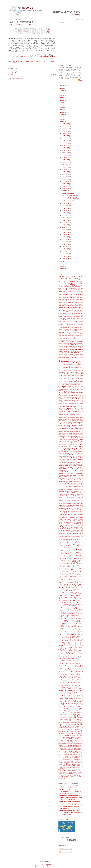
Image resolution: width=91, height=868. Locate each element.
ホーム (32, 75)
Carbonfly (72, 312)
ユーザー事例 (73, 692)
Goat (69, 359)
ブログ (76, 665)
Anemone (71, 293)
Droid (81, 334)
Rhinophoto (72, 477)
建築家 (63, 736)
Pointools (61, 436)
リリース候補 (80, 700)
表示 (70, 772)
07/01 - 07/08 (66, 186)
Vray (70, 533)
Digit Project (67, 331)
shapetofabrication (62, 499)
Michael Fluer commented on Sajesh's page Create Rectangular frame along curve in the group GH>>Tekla (70, 812)
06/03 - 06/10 (66, 208)
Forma (72, 351)
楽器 (65, 719)
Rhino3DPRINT (79, 461)
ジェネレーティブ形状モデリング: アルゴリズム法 (22, 24)
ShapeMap (80, 497)
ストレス (68, 606)
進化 (75, 748)
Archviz (67, 296)
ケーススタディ (75, 581)
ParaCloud (61, 428)
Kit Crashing (66, 389)
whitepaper (78, 537)
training (68, 521)
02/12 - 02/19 (66, 244)
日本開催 (74, 767)
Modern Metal (76, 416)
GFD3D (75, 356)
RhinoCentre (80, 466)
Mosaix (81, 418)
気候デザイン (75, 723)
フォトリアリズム (63, 657)
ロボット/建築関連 (63, 708)
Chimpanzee (70, 315)
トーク (78, 625)
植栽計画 (63, 748)
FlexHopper (77, 348)
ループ (60, 702)
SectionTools (62, 496)
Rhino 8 (67, 452)
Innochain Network (64, 380)
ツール (81, 609)
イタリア (60, 549)
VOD (65, 533)
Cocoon (64, 318)
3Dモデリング (76, 283)
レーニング (75, 703)
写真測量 (69, 745)
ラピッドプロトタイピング (69, 695)
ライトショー (78, 694)
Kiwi (71, 389)
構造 (64, 737)
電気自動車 (76, 764)
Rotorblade (61, 490)
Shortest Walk (76, 501)
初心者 (81, 745)
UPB (63, 525)
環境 (67, 719)
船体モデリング (77, 755)
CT (65, 325)
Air (63, 291)
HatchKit (81, 371)
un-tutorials (68, 524)
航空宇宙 (66, 739)
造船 (65, 758)
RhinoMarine (80, 474)
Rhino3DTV (61, 463)
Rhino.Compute (62, 458)
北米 (36, 866)
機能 (68, 723)
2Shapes (76, 277)
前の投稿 (53, 75)
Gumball (76, 369)
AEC (14, 61)
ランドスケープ (71, 697)
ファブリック (72, 654)
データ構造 (67, 615)
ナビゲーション (67, 631)
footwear (61, 351)
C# (77, 309)
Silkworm (76, 502)
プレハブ (70, 665)
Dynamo (63, 335)
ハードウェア (74, 635)
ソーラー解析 (74, 607)
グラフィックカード (74, 578)
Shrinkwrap (61, 502)
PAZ (59, 430)
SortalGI (74, 510)
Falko (79, 345)
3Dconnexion (64, 280)
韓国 (68, 721)
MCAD (77, 405)
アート (63, 541)
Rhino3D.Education (77, 459)
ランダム (65, 697)
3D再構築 (81, 285)
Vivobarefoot (61, 533)
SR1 (74, 511)
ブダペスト (75, 657)
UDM (81, 522)
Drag (70, 334)
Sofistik (70, 508)
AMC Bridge (80, 291)
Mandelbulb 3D (74, 402)
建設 (79, 731)
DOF (81, 332)
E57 (66, 335)
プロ (73, 665)
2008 (62, 269)
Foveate (60, 353)
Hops (71, 374)
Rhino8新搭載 (73, 463)
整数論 (62, 751)
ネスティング (76, 633)
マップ (73, 678)
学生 (62, 719)
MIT (82, 415)
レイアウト (64, 702)
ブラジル (76, 660)
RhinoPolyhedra (62, 478)
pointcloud (75, 435)
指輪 (69, 744)
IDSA (81, 377)
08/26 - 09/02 (66, 167)
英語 (66, 714)
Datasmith (77, 326)
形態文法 (79, 729)
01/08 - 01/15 (66, 256)
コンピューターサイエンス (68, 586)
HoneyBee (66, 374)
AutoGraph (66, 301)
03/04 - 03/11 (66, 237)
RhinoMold (69, 475)
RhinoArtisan (62, 464)
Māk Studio (80, 400)
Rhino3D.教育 (62, 461)
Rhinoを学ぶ (69, 486)
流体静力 (76, 777)
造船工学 (69, 758)
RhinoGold (80, 472)
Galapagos (77, 353)
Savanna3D (61, 491)
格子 (76, 718)
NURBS (80, 422)
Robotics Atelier (75, 488)
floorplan (60, 350)
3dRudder (72, 280)
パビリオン (77, 641)
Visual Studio (74, 530)
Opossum (68, 425)
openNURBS (62, 425)
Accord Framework (78, 288)
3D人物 (60, 287)
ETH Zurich (80, 340)
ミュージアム (63, 682)
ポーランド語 (76, 673)
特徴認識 (68, 767)
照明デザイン (70, 747)
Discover (81, 331)
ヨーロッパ (42, 866)
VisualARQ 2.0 (69, 532)
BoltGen (77, 306)
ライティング (71, 694)
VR (68, 533)
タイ (79, 607)
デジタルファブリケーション (47, 61)
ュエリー (62, 694)
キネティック (68, 576)
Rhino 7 (63, 452)
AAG (82, 287)
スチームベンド (62, 606)
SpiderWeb (70, 511)
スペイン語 (73, 606)
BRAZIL (70, 307)
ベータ (73, 671)
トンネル (60, 631)
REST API (77, 444)
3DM (68, 280)
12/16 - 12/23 (66, 129)
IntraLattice (66, 382)
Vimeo (73, 529)
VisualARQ (61, 532)
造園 (62, 758)
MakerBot (61, 402)
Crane (75, 323)
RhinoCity (80, 467)
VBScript (61, 529)
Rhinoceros (31, 50)
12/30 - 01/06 (66, 124)
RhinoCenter (74, 466)
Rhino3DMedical (70, 461)
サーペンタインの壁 (73, 592)
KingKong (61, 389)
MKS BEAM (69, 416)
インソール (71, 551)
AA (72, 287)
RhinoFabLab (79, 470)
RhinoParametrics (63, 477)
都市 (79, 764)
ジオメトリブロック (65, 599)
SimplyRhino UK (63, 505)
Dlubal (74, 332)
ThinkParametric (67, 519)
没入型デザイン (69, 775)
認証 (64, 769)
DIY (68, 332)
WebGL (77, 535)
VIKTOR (69, 529)
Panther (81, 427)
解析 (79, 716)
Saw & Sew (67, 493)
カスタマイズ (64, 575)
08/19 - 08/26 (66, 169)
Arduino (72, 296)
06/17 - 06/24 (66, 203)
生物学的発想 (66, 753)
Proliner (77, 439)
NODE (67, 422)
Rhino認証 (75, 486)
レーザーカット (68, 703)
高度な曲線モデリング (73, 740)
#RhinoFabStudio (65, 277)
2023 (62, 95)
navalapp (78, 419)
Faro (82, 345)
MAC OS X (76, 399)
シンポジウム (67, 602)
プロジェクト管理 (78, 667)
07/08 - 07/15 (66, 184)
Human (60, 375)
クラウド (79, 576)
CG (72, 313)
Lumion (81, 397)
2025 (62, 91)
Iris (71, 383)
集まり (75, 745)
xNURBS (80, 538)
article (63, 299)
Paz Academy (64, 430)
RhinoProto (71, 478)
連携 (62, 778)
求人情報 (80, 724)
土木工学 (78, 766)
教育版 (65, 726)
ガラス (78, 575)
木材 (62, 777)
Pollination (66, 436)
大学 (82, 760)
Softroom (75, 508)
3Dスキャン (76, 281)
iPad (75, 381)
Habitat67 (65, 371)
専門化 (71, 755)
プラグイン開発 (65, 660)
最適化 (68, 742)
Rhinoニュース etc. (66, 12)
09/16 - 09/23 (66, 160)
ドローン (80, 630)
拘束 (62, 737)
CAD (60, 310)
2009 (62, 266)
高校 (78, 739)
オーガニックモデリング (72, 564)
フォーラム (80, 655)
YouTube (60, 540)
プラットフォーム (65, 662)
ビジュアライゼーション (69, 649)
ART (68, 298)
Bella (73, 302)
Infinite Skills (79, 378)
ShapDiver (75, 496)
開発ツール (66, 718)
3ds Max (76, 280)
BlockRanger (61, 306)
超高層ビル (61, 764)
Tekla (60, 518)
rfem (63, 447)
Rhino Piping (66, 456)
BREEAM (75, 307)
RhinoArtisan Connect (70, 464)
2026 (62, 88)
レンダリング (65, 706)
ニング (70, 633)
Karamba (80, 386)
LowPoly (77, 397)
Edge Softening (71, 337)
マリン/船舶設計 (63, 681)
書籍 (60, 747)
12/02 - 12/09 (66, 133)
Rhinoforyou (73, 472)
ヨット (65, 694)
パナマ (80, 639)
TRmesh (76, 521)
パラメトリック (68, 644)
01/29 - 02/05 (66, 249)
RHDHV (66, 447)
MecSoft (76, 410)
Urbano (66, 525)
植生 (66, 748)
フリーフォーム (64, 663)
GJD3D (76, 357)
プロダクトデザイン (73, 668)
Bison (76, 304)
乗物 (60, 748)
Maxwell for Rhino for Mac (69, 405)
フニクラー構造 (74, 659)
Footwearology (67, 351)
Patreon (81, 429)
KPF (74, 389)
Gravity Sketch (64, 369)
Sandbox (81, 490)
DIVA (60, 332)
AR (66, 294)
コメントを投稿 (13, 72)
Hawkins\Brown (62, 372)
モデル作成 (74, 689)
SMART (70, 507)
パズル (63, 638)
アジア (54, 866)
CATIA (81, 312)
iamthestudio (71, 377)
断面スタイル (64, 761)
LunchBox (61, 399)
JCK (59, 385)
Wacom (76, 533)
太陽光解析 (75, 759)
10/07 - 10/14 (66, 153)
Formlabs (76, 351)
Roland (81, 488)
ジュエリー (72, 601)
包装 (62, 775)
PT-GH (65, 441)
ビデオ (60, 651)
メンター (67, 687)
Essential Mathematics (72, 340)
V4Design (76, 527)
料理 (79, 777)
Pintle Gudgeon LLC (63, 433)
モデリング (63, 689)
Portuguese (66, 438)
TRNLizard (80, 521)
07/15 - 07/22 (66, 181)
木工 (60, 777)
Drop (60, 335)
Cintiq (81, 315)
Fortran (81, 351)
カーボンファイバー (72, 573)
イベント (74, 549)
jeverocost (67, 385)
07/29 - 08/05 (66, 177)
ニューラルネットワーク (64, 633)
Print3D (60, 439)
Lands (65, 392)
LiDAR (60, 397)
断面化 (68, 761)
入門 (82, 767)
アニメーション (72, 546)
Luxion (66, 399)
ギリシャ (74, 576)
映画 (64, 714)
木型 (82, 775)
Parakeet (66, 429)
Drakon (78, 334)
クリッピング (77, 580)
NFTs (62, 422)
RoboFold (68, 488)
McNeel (61, 68)
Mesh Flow (61, 411)
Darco (60, 326)
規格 (73, 724)
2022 (62, 98)
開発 (62, 718)
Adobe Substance (70, 290)
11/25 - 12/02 (66, 136)
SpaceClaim (80, 510)
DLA (70, 332)
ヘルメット (66, 673)
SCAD (72, 493)
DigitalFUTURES (74, 331)
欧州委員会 (70, 714)
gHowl (81, 356)
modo (81, 416)
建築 (15, 63)
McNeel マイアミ (78, 407)
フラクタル (71, 660)
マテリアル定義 (70, 679)
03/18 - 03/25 (66, 232)
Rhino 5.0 (67, 450)
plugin (81, 433)
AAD (79, 287)
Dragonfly (74, 334)
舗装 (59, 775)
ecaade (76, 335)
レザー (79, 703)
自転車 (79, 744)
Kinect (81, 388)
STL (63, 513)
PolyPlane (80, 436)
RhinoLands (70, 474)
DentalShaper (66, 328)
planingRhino (72, 433)
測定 (72, 758)
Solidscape (61, 510)
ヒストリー (80, 649)
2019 (62, 105)
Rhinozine (80, 482)
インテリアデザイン (64, 554)
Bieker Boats (78, 302)
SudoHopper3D (69, 514)
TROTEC (61, 522)
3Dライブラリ (66, 285)
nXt (63, 424)
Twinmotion (68, 522)
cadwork (75, 310)
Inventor (71, 381)
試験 (71, 744)
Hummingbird (71, 375)
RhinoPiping (80, 477)
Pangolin (75, 427)
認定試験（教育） (79, 769)
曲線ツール (71, 728)
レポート (70, 705)
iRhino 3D (68, 383)
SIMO (65, 504)
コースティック (66, 583)
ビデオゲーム (65, 651)
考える (60, 739)
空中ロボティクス (64, 729)
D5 (82, 325)
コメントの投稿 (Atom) (18, 78)
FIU (76, 346)
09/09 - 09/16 (66, 162)
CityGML (61, 317)
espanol (60, 340)
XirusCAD (76, 538)
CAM (68, 312)
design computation (74, 328)
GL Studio (80, 358)
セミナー (64, 607)
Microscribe (74, 413)
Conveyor (81, 320)
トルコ (61, 630)
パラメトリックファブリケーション (74, 646)
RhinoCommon (63, 469)
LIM (63, 397)
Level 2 (81, 396)
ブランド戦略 (72, 662)
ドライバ (65, 628)
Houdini (81, 374)
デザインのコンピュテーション (66, 620)
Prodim (73, 439)
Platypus (77, 433)
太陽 (71, 760)
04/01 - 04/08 (66, 227)
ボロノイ (78, 676)
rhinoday (72, 469)
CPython (66, 323)
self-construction (69, 496)
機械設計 (65, 723)
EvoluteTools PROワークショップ (71, 196)
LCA (74, 394)
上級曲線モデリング (78, 747)
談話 (71, 761)
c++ (79, 309)
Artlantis (67, 299)
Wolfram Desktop (70, 538)
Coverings (80, 321)
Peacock (74, 430)
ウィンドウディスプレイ (67, 557)
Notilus (71, 422)
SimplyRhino (80, 504)
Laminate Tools (79, 391)
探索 (59, 761)
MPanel (68, 419)
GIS (72, 357)
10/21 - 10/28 (66, 148)
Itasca (77, 383)
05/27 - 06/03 (66, 211)
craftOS (71, 323)
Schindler (66, 494)
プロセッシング (62, 668)
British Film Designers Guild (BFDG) (67, 309)
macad (81, 399)
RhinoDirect (80, 469)
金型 (75, 728)
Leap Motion (79, 394)
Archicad (80, 294)
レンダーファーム (76, 705)
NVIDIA (60, 424)
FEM (67, 346)
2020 (62, 103)
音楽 (74, 714)
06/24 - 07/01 (66, 189)
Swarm (76, 514)
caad (82, 309)
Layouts (70, 394)
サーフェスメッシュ (77, 591)
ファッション (65, 654)
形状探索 (75, 729)
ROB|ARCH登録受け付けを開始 (70, 198)
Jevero (63, 385)
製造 (77, 753)
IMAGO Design (71, 378)
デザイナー (61, 619)
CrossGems (80, 323)
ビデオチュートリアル (75, 651)
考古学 (63, 739)
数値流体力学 (77, 750)
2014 (62, 117)
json (82, 385)
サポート (71, 595)
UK (64, 524)
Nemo (81, 419)
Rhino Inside (76, 455)
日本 (71, 767)
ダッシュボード (64, 609)
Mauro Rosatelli (79, 403)
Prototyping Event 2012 (68, 193)
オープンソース (79, 565)
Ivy (79, 383)
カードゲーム (63, 573)
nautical (73, 419)
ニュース (73, 631)
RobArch (63, 488)
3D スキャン (75, 278)
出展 (78, 745)
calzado (64, 312)
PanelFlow (61, 427)
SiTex (74, 505)
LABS (60, 391)
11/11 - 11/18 (66, 141)
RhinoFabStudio (64, 472)
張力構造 (75, 763)
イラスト (80, 549)
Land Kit (61, 392)
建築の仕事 (64, 734)
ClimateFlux (70, 317)
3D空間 (77, 285)
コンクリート (75, 584)
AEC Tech (80, 290)
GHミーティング (67, 358)
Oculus (81, 424)
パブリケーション (73, 642)
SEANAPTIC (74, 494)
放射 (64, 775)
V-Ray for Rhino (69, 527)
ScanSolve (61, 494)
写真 (65, 745)
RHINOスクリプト (65, 483)
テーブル (76, 615)
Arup (71, 299)
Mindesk (66, 414)
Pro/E (64, 439)
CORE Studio (62, 321)
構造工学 (80, 737)
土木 (74, 766)
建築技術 (67, 735)
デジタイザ (77, 620)
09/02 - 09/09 (66, 165)
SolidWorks (68, 510)
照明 (66, 747)
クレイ (69, 581)
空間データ (79, 728)
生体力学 (76, 751)
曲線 (67, 728)
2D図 (72, 277)
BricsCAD (80, 307)
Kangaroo (64, 386)
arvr (74, 299)
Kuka (81, 389)
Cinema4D (76, 315)
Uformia (60, 524)
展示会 (68, 764)
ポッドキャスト (67, 675)
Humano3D (65, 375)
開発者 (70, 718)
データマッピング (75, 612)
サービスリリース (67, 591)
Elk (64, 339)
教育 (61, 726)
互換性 (73, 736)
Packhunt (80, 425)
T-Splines (69, 516)
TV (64, 522)
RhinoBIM (61, 466)
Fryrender (64, 353)
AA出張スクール (63, 288)
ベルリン (70, 673)
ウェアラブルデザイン (78, 557)
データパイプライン (75, 611)
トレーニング (73, 630)
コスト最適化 (80, 583)
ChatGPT (65, 315)
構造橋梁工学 (74, 737)
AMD (60, 293)
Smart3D (74, 507)
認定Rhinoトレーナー (70, 769)
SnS (66, 508)
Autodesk (61, 301)
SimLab (60, 504)
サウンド (60, 594)
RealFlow (72, 444)
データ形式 (80, 614)
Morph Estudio (76, 418)
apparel (60, 295)
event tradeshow (70, 342)
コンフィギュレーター (78, 589)
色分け (69, 748)
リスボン (76, 699)
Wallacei (81, 533)
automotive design (74, 301)
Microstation (80, 413)
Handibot (75, 371)
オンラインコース (66, 570)
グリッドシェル (69, 580)
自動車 (62, 745)
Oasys (66, 424)
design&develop (68, 329)
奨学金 (63, 747)
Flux (68, 350)
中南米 (49, 866)
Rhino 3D (76, 446)
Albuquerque (71, 291)
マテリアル (78, 678)
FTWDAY (72, 353)
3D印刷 (72, 285)
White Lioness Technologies (69, 537)
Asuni (81, 299)
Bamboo (60, 302)
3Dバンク (63, 283)
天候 (64, 764)
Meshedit (73, 411)
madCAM (71, 400)
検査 (71, 735)
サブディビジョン (63, 595)
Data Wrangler (66, 326)
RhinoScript (74, 480)
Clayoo (65, 317)
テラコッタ (69, 625)
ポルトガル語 (73, 676)
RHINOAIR (80, 463)
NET (68, 421)
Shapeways (72, 499)
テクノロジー (80, 617)
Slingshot (66, 507)
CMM (81, 317)
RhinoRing (68, 480)
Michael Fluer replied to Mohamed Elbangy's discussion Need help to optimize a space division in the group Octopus (70, 797)
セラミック (69, 607)
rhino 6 (73, 450)
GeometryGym (62, 356)
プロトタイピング (65, 671)
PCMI (71, 430)
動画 (64, 767)
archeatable (70, 295)
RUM (68, 490)
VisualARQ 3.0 (77, 532)
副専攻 (79, 772)
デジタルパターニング (77, 622)
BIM (60, 304)
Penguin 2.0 (80, 430)
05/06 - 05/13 (66, 218)
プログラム (65, 667)
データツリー (67, 611)
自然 (76, 744)
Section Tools (80, 494)
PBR (68, 430)
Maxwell (61, 405)
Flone (81, 348)
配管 (73, 771)
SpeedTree (65, 511)
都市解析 (65, 766)
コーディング (73, 583)
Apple (63, 295)
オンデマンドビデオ (74, 568)
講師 (76, 739)
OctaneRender (71, 424)
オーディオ (72, 565)
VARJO (81, 527)
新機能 (72, 748)
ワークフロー (73, 713)
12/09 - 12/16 (66, 131)
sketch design (79, 505)
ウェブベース (70, 559)
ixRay (81, 383)
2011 (62, 262)
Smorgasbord (80, 507)
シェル (74, 597)
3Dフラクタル (68, 283)
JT (59, 386)
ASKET (77, 299)
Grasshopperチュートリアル (32, 61)
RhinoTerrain (62, 482)
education (78, 337)
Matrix (66, 403)
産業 (65, 744)
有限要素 (66, 777)
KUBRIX (77, 389)
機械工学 (60, 723)
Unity (72, 524)
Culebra (68, 325)
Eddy (66, 337)
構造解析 (68, 737)
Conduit (81, 318)
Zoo (77, 540)
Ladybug (65, 391)
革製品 (79, 718)
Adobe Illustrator (62, 290)
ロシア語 (72, 707)
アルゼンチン (79, 547)
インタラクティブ (78, 552)
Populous (60, 438)
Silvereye (81, 502)
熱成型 (70, 771)
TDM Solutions (79, 516)
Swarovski (80, 515)
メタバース (63, 684)
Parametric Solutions (74, 429)
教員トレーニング (71, 726)
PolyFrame (71, 436)
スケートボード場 (73, 604)
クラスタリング (65, 578)
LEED (74, 396)
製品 (80, 753)
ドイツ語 (74, 625)
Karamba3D (62, 388)
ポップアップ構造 (75, 675)
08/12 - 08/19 (66, 172)
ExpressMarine (77, 343)
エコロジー (68, 560)
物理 (70, 774)
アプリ (78, 546)
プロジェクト (70, 667)
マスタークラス (62, 678)
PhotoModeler (70, 432)
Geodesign (70, 354)
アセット (77, 543)
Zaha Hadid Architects (67, 540)
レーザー (75, 702)
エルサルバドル (64, 562)
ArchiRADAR (61, 296)
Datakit (72, 326)
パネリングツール (68, 641)
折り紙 (62, 755)
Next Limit (71, 421)
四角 (67, 744)
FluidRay (65, 350)
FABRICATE (70, 345)
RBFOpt (68, 444)
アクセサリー (71, 543)
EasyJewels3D (71, 335)
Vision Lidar (68, 530)
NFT (59, 422)
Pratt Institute (72, 438)
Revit (81, 444)
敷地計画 (73, 772)
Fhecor (70, 346)
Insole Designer (74, 380)
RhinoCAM (67, 466)
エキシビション (78, 559)
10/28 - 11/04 (66, 145)
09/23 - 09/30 (66, 157)
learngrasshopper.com (63, 396)
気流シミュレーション (66, 724)
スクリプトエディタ (65, 604)
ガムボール (70, 575)
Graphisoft (80, 359)
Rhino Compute (65, 453)
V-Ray (62, 527)
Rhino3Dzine (67, 463)
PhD (60, 432)
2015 (62, 115)
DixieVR (64, 332)
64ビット (69, 287)
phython (81, 432)
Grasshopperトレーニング (71, 364)
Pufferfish (70, 441)
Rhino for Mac (67, 455)
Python (80, 441)
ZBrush (74, 540)
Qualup (73, 443)
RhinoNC (74, 475)
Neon (60, 421)
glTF (65, 359)
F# (82, 343)
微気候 (67, 772)
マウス (81, 676)
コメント (63, 851)
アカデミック (64, 543)
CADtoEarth (71, 310)
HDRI (68, 372)
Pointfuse (81, 435)
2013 (62, 119)
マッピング (69, 678)
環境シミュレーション (74, 719)
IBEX (75, 377)
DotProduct (61, 334)
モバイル (79, 689)
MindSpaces (73, 415)
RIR (59, 488)
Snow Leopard (62, 508)
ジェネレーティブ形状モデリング (21, 22)
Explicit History (70, 343)
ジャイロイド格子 (64, 601)
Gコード (81, 369)
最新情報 (64, 742)
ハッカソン (73, 638)
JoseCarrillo (78, 385)
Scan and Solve (78, 493)
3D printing (70, 278)
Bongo (81, 306)
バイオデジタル (71, 636)
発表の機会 (79, 771)
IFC (62, 378)
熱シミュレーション (64, 771)
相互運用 (76, 756)
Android (66, 293)
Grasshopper (23, 52)
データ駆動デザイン (72, 614)
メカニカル (78, 682)
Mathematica (61, 403)
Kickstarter (76, 388)
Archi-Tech (75, 295)
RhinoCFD (71, 467)
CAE (79, 310)
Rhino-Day (80, 456)
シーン (80, 596)
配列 (75, 771)
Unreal (60, 525)
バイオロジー (79, 636)
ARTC (71, 298)
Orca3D (74, 425)
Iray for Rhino (62, 383)
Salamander (76, 490)
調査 (82, 763)
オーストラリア (66, 565)
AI (59, 291)
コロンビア (68, 584)
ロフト (76, 707)
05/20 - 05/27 (66, 213)
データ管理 (63, 614)
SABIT (71, 490)
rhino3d (69, 459)
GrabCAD (74, 359)
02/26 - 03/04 (66, 239)
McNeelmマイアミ (63, 408)
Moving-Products (62, 419)
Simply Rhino (71, 504)
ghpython (61, 357)
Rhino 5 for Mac (71, 448)
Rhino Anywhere (73, 452)
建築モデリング (72, 734)
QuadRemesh (62, 443)
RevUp (60, 447)
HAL (70, 371)
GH (78, 356)
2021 (62, 100)
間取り (65, 721)
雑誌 (63, 743)
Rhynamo (81, 487)
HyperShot (80, 375)
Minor (78, 415)
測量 (75, 758)
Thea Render (79, 518)
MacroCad (66, 400)
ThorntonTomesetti (62, 521)
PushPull (75, 441)
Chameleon (76, 313)
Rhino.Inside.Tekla (62, 459)
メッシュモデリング (76, 685)
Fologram (72, 350)
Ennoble (71, 339)
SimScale (70, 505)
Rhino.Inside (69, 458)
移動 (78, 713)
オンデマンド (66, 568)
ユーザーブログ (72, 691)
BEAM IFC (65, 302)
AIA (61, 291)
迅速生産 (64, 750)
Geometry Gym (78, 354)
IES (59, 378)
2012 (62, 122)
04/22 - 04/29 (66, 220)
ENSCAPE (76, 338)
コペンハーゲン (62, 584)
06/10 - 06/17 (66, 206)
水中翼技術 (68, 750)
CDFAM (60, 313)
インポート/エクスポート (68, 555)
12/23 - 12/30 (66, 126)
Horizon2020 (76, 374)
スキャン (74, 602)
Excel (64, 343)
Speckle (60, 511)
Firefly (74, 346)
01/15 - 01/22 (66, 254)
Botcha (66, 307)
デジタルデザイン (66, 622)
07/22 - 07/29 (66, 179)
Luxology (70, 399)
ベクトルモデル (79, 671)
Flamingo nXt (70, 348)
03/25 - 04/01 (66, 230)
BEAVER (70, 302)
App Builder (80, 293)
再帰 (79, 740)
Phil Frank (64, 432)
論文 (65, 778)
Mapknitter (80, 402)
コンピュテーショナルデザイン (71, 587)
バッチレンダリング (65, 639)
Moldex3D (64, 418)
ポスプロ (60, 675)
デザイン (67, 618)
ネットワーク (67, 635)
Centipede (65, 313)
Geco (65, 354)
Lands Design (71, 392)
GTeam (73, 369)
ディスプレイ (61, 611)
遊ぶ (69, 777)
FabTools (75, 345)
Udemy (78, 522)
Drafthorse (66, 334)
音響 (76, 714)
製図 (74, 753)
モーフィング (73, 687)
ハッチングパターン (74, 639)
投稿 (62, 848)
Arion (81, 296)
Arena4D (77, 296)
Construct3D (61, 320)
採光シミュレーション (76, 742)
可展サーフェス (70, 716)
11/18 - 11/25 (66, 138)
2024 (62, 93)
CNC (60, 318)
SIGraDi (72, 502)
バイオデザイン (64, 636)
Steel (78, 511)
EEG (82, 337)
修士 (72, 745)
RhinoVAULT (69, 482)
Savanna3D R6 (69, 491)
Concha (77, 318)
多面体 (78, 758)
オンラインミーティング (70, 572)
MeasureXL (71, 410)
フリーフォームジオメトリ (74, 664)
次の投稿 (11, 75)
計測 (76, 731)
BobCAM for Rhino (69, 306)
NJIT (65, 422)
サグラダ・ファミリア (67, 594)
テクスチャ (64, 617)
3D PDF (65, 278)
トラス (69, 628)
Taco (73, 516)
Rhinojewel (61, 474)
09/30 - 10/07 (66, 155)
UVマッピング (73, 525)
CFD (69, 313)
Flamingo (80, 346)
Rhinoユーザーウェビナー (70, 485)
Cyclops (79, 325)
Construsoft (68, 320)
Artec (74, 298)
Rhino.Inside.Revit (78, 458)
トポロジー (77, 626)
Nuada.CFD (75, 422)
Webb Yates (72, 535)
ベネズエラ (61, 673)
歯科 (74, 743)
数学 (72, 750)
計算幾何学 (71, 731)
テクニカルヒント (72, 617)
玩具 (70, 721)
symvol (64, 516)
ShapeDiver (71, 497)
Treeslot (72, 521)
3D (80, 277)
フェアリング (74, 655)
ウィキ (60, 557)
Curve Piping (73, 325)
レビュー (66, 705)
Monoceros (69, 418)
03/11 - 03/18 (66, 235)
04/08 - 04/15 (66, 225)
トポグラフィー (69, 626)
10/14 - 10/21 (66, 150)
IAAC (66, 377)
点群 (72, 764)
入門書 (60, 769)
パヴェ (60, 638)
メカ (74, 682)
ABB (69, 288)
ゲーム (81, 581)
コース (60, 583)
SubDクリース (79, 513)
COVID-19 (61, 323)
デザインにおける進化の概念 (76, 619)
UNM (81, 524)
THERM (60, 519)
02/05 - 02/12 (66, 247)
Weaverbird (65, 535)
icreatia (78, 377)
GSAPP (69, 369)
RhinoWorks (75, 482)
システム (72, 599)
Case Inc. (77, 312)
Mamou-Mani (66, 402)
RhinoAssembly (79, 464)
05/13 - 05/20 (66, 215)
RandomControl (62, 444)
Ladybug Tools (71, 391)
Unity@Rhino (77, 524)
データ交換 (61, 615)
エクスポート (62, 560)
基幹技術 (73, 721)
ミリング (70, 682)
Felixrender (64, 346)
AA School (75, 287)
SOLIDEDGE (80, 508)
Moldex (60, 418)
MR (71, 419)
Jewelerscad (72, 385)
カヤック (74, 575)
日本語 (79, 767)
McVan (67, 410)
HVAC (75, 375)
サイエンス (80, 592)
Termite (63, 518)
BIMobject (65, 304)
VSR (73, 533)
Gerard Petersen (69, 356)
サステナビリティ (78, 594)
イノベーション (67, 549)
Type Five (74, 522)
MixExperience (62, 416)
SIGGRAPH (67, 502)
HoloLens (61, 374)
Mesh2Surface (67, 411)
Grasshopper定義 (68, 367)
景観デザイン (64, 731)
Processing (68, 439)
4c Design (64, 287)
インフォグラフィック (74, 554)
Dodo (78, 332)
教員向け (78, 726)
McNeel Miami (69, 407)
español (64, 340)
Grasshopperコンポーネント (67, 363)
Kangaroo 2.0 (72, 386)
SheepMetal (80, 499)
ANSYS (75, 293)
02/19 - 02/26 (66, 242)
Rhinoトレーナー (75, 483)
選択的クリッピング (69, 756)
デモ (66, 625)
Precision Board (79, 438)
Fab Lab (61, 345)
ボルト (68, 676)
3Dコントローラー (68, 281)
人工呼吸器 (79, 748)
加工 (65, 716)
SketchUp (61, 507)
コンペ (60, 591)
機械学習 (80, 721)
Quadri (68, 443)
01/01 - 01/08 (66, 258)
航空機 (70, 739)
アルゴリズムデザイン (69, 547)
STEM (81, 511)
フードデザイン (67, 655)
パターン (67, 638)
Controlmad (74, 320)
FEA (60, 346)
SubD (66, 513)
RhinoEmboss (62, 470)
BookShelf (61, 307)
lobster (73, 397)
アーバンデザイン (69, 541)
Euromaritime (61, 342)
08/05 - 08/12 (66, 174)
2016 (62, 112)
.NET (60, 277)
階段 (74, 718)
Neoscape (64, 421)
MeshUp (78, 411)
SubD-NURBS (71, 513)
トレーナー (65, 630)
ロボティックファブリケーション (68, 710)
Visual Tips (80, 530)
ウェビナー (62, 559)
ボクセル (81, 673)
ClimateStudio (76, 317)
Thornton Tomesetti (78, 519)
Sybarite (60, 516)
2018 (62, 107)
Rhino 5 (64, 448)
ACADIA (72, 288)
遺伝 (80, 713)
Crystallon (61, 324)
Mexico (65, 413)
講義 (73, 739)
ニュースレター (79, 631)
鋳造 (72, 763)
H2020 (60, 371)
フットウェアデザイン (66, 659)
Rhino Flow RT (73, 453)
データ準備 (72, 615)
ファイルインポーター (68, 652)
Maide (76, 400)
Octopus (77, 424)
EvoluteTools (79, 342)
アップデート (67, 544)
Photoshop (76, 432)
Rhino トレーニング (73, 456)
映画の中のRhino (66, 191)
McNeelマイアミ (72, 408)
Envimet (81, 339)
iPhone (78, 381)
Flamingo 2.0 (62, 348)
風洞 (76, 772)
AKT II (66, 291)
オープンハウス (63, 567)
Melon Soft (80, 410)
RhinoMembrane (62, 475)
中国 (69, 763)
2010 (62, 264)
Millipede (61, 414)
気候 (71, 723)
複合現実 (62, 774)
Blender (81, 304)
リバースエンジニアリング (69, 700)
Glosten (60, 359)
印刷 (61, 714)
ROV (65, 490)
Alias (75, 291)
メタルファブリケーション (73, 684)
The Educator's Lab (70, 518)
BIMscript (71, 304)
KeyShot (69, 388)
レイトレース (70, 702)
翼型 (72, 777)
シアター (76, 595)
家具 (75, 716)
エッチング (74, 560)
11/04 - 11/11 (66, 143)
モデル (69, 689)
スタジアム (80, 604)
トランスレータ (75, 628)
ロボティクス (79, 708)
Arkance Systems (62, 298)
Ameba (63, 293)
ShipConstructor (62, 501)
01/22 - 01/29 (66, 251)
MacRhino (61, 400)
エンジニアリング (74, 562)
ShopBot (69, 501)
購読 (80, 81)
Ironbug (74, 383)
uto (69, 525)
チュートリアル (73, 609)
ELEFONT (61, 339)
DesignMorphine (78, 329)
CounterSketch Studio (72, 321)
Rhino (71, 446)
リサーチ (71, 699)
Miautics (69, 413)
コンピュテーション (68, 589)
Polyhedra (76, 436)
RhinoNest (80, 475)
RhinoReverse (62, 480)
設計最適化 (67, 755)
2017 (62, 110)
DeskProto (61, 331)
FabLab (65, 345)
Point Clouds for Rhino (65, 435)
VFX (65, 529)
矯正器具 (64, 728)
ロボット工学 (71, 708)
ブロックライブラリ (70, 670)
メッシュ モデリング (66, 686)
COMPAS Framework (71, 318)
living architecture (68, 397)
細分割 (60, 744)
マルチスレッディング (72, 681)
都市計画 (70, 766)
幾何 (77, 721)
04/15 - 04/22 (66, 223)
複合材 (66, 774)
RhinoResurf (80, 478)
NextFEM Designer (78, 421)
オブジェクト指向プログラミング (74, 567)
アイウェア (75, 541)
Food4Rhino (79, 349)
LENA (77, 396)
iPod (82, 381)
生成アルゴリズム (69, 751)
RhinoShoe (80, 480)
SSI (76, 511)
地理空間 (66, 763)
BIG (82, 302)
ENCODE (67, 339)
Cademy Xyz (65, 310)
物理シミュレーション (77, 774)
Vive (82, 532)
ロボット (80, 706)
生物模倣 (71, 753)
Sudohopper (61, 514)
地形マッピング (76, 761)
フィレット (78, 654)
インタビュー (70, 552)
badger (81, 301)
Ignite (65, 378)
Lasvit (65, 394)
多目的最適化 (67, 760)
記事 (75, 724)
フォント (70, 657)
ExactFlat (60, 343)
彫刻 (79, 763)
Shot (82, 501)
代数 (79, 760)
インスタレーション (64, 551)
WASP (60, 535)
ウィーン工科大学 (79, 555)
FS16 (68, 353)
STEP (60, 513)
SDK (70, 494)
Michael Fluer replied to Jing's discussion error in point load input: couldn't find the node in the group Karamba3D (70, 792)
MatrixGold (72, 403)
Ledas (70, 396)
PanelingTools (68, 427)
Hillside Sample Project (77, 372)
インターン (76, 551)
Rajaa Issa (79, 443)
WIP (64, 538)
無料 (78, 775)
